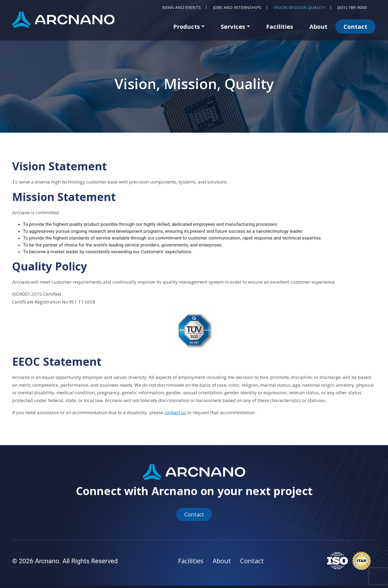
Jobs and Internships (237, 7)
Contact (355, 26)
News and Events (181, 7)
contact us (175, 412)
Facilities (280, 26)
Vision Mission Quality (299, 7)
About (318, 26)
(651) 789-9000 (352, 7)
